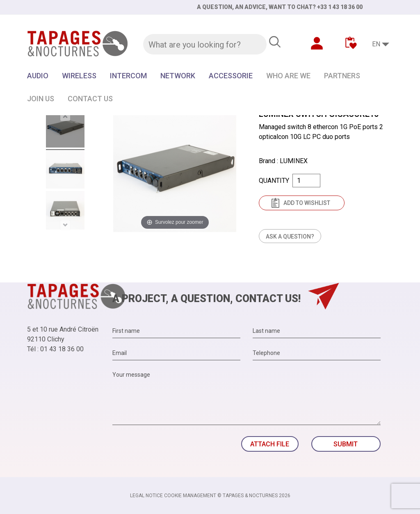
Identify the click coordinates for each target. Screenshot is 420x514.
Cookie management (190, 496)
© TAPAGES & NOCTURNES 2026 (254, 496)
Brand (267, 161)
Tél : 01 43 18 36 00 (55, 349)
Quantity (274, 181)
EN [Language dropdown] (376, 44)
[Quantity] (306, 181)
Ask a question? (290, 237)
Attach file (270, 444)
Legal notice (146, 496)
